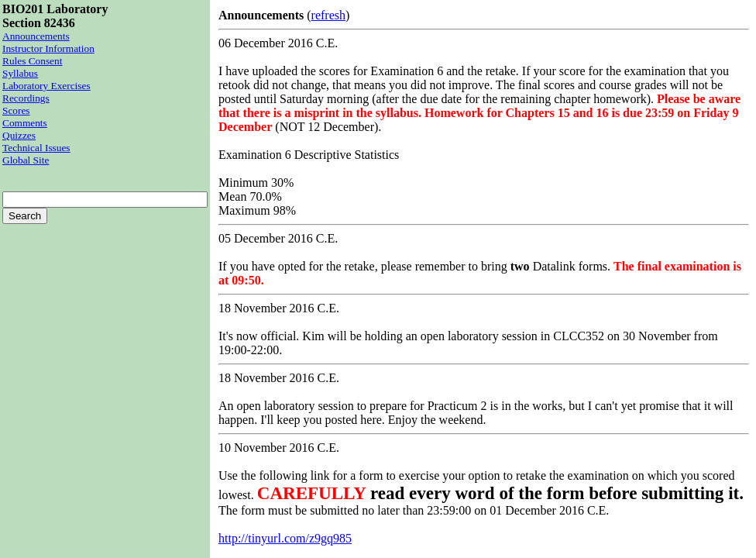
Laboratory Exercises (46, 86)
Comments (25, 123)
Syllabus (20, 73)
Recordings (26, 98)
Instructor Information (48, 48)
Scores (16, 110)
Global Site (26, 160)
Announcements (36, 36)
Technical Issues (36, 148)
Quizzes (19, 135)
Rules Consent (32, 61)
